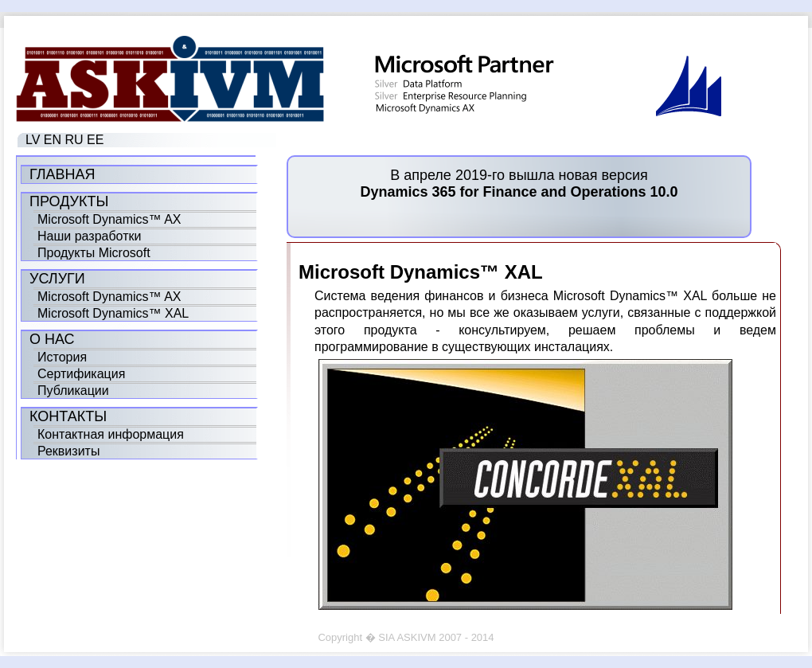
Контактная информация (111, 434)
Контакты (68, 416)
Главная (62, 174)
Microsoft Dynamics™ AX (109, 219)
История (62, 357)
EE (95, 140)
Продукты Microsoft (94, 253)
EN (53, 140)
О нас (52, 339)
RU (74, 140)
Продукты (69, 201)
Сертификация (81, 374)
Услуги (57, 279)
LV (33, 140)
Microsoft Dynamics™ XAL (113, 313)
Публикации (73, 391)
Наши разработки (89, 236)
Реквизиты (68, 451)
